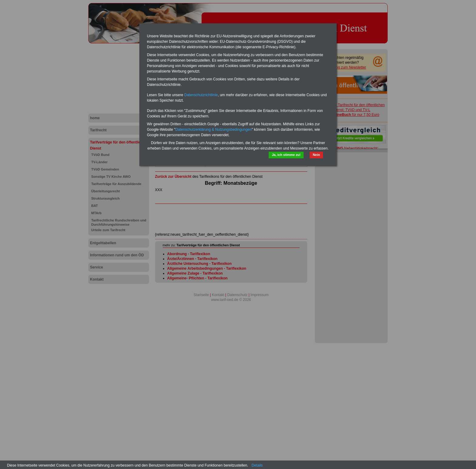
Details (257, 465)
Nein (316, 155)
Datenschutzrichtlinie (201, 95)
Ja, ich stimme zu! (286, 155)
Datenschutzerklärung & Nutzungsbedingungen (213, 130)
